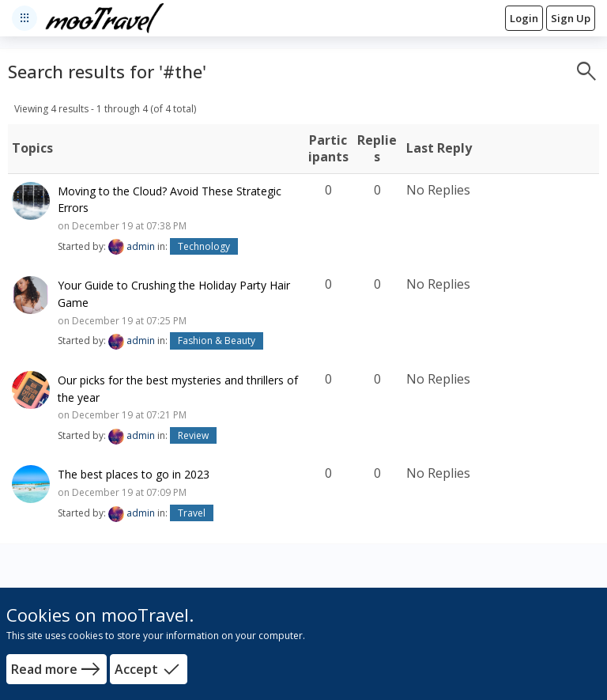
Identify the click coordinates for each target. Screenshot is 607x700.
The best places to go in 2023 (134, 474)
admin (141, 246)
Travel (192, 513)
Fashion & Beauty (217, 341)
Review (193, 435)
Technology (204, 246)
